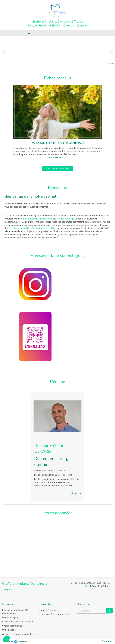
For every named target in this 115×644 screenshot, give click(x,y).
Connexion (107, 641)
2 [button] (111, 64)
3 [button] (113, 64)
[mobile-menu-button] (86, 33)
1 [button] (108, 64)
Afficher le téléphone (100, 586)
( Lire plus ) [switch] (75, 493)
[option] (57, 51)
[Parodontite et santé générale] (57, 112)
